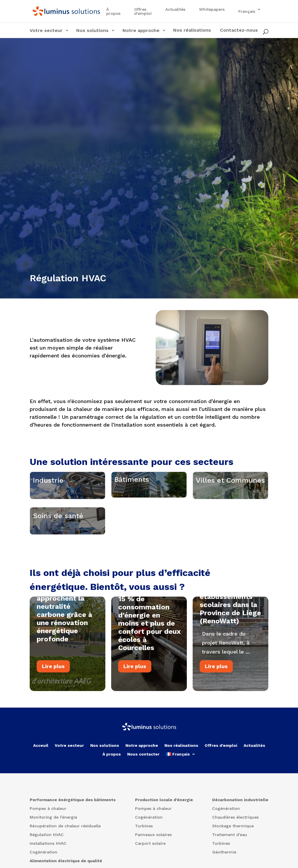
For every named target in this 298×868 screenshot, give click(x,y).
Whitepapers (212, 9)
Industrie (48, 495)
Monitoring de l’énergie (53, 864)
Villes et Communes (230, 495)
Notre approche (142, 792)
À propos (113, 11)
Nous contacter (143, 800)
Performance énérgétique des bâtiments (73, 846)
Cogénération (149, 864)
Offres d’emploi (143, 11)
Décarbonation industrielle (240, 846)
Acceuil (41, 792)
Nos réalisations (181, 792)
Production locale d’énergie (164, 846)
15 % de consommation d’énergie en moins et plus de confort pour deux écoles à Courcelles (149, 672)
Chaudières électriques (235, 864)
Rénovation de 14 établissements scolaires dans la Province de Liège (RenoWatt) (230, 653)
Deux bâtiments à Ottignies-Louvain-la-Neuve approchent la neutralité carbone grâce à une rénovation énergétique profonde (68, 655)
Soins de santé (58, 555)
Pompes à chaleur (48, 855)
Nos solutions (105, 792)
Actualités (175, 9)
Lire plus (53, 714)
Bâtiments (132, 494)
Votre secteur (69, 792)
